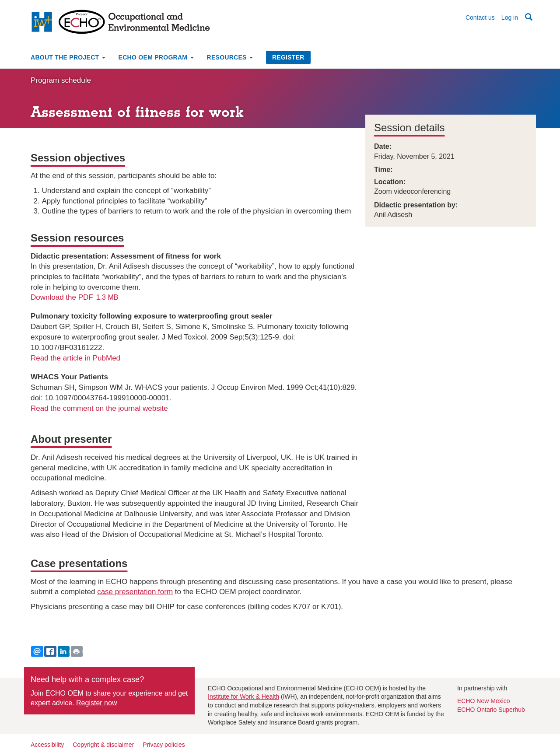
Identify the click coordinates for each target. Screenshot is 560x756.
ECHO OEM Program (156, 57)
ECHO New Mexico (484, 701)
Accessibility (47, 745)
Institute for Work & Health (243, 696)
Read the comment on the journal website (99, 408)
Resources (230, 57)
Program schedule (61, 80)
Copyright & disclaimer (103, 745)
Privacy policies (164, 745)
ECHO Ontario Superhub (491, 710)
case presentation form (135, 592)
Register (288, 57)
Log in (510, 17)
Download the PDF (62, 297)
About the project (68, 57)
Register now (96, 703)
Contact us (480, 17)
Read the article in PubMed (75, 358)
